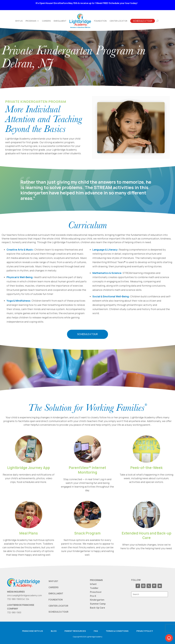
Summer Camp (98, 604)
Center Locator (118, 21)
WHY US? (53, 581)
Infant (93, 584)
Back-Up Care (97, 608)
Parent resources (75, 631)
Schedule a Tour (87, 334)
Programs (31, 21)
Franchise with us (33, 631)
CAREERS (54, 587)
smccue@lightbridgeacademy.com (24, 595)
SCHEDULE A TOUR (58, 612)
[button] (169, 638)
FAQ (96, 631)
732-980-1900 (14, 612)
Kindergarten (97, 600)
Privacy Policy (145, 631)
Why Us (19, 21)
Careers (46, 21)
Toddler (94, 588)
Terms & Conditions (117, 631)
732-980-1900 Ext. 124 (18, 599)
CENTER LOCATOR (58, 606)
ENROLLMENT (56, 593)
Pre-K (93, 596)
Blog (54, 631)
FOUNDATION (56, 600)
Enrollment (60, 21)
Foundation (100, 21)
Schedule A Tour (143, 21)
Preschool (96, 592)
